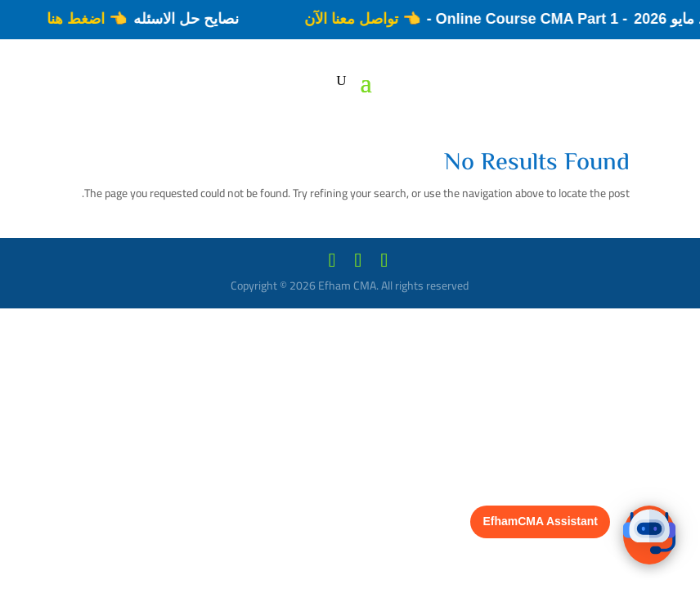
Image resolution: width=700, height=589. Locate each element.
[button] (649, 535)
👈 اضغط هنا (80, 19)
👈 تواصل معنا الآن (356, 19)
